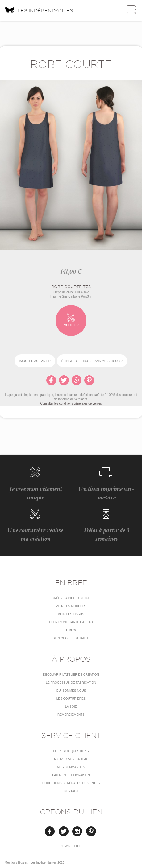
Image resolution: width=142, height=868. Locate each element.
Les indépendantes (39, 10)
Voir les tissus (71, 614)
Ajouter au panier (35, 361)
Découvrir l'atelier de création (71, 675)
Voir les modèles (71, 606)
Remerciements (71, 715)
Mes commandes (71, 767)
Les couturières (71, 699)
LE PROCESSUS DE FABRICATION (71, 683)
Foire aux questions (71, 751)
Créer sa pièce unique (71, 598)
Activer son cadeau (71, 759)
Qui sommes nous (71, 691)
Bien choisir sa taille (71, 638)
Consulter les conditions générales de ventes (71, 403)
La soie (71, 707)
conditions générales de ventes (71, 783)
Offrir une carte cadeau (71, 622)
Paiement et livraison (71, 775)
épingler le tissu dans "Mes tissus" (92, 361)
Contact (71, 791)
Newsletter (71, 846)
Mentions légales (16, 863)
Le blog (71, 630)
